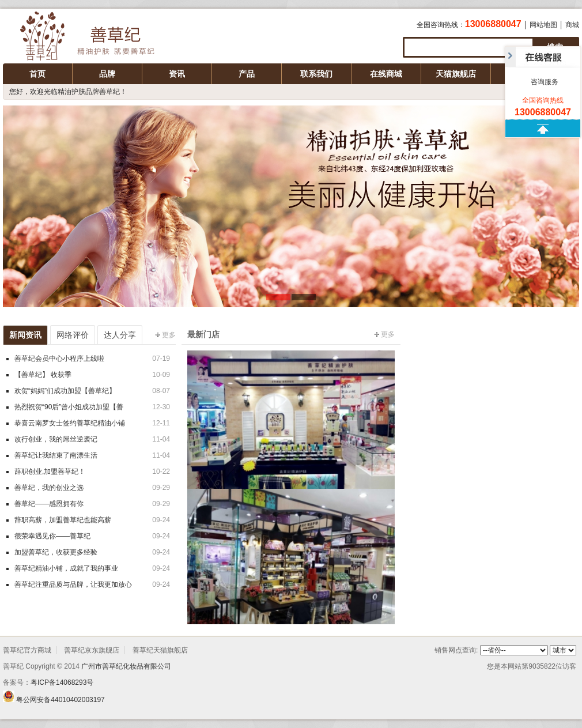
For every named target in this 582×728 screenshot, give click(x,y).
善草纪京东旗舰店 (92, 650)
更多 (166, 335)
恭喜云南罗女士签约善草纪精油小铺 (70, 423)
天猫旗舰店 (456, 74)
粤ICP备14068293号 (62, 682)
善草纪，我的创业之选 (49, 488)
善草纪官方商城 (27, 650)
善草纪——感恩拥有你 (49, 504)
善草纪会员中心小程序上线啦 (59, 359)
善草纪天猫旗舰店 (160, 650)
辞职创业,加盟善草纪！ (50, 471)
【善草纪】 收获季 (43, 375)
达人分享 (120, 335)
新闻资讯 (25, 335)
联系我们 (316, 74)
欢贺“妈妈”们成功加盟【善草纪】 (65, 391)
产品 (247, 74)
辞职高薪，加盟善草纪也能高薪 (63, 520)
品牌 (107, 74)
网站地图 (543, 25)
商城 (572, 25)
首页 (37, 74)
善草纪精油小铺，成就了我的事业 (66, 568)
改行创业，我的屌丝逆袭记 (56, 439)
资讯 (177, 74)
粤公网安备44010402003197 (60, 700)
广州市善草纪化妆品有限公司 (98, 37)
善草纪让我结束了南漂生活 (56, 455)
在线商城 (386, 74)
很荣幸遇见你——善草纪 (52, 536)
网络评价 (73, 335)
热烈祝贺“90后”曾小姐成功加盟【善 (69, 407)
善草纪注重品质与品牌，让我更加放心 (73, 584)
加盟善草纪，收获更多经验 (56, 552)
